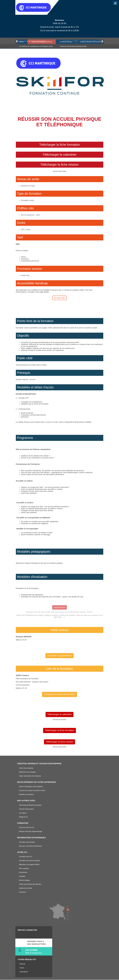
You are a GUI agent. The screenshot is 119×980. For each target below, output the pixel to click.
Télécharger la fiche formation (59, 145)
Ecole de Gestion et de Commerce (92, 42)
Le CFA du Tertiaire (66, 42)
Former (21, 42)
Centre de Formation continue (42, 42)
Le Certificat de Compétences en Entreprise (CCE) (36, 46)
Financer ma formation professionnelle (73, 46)
